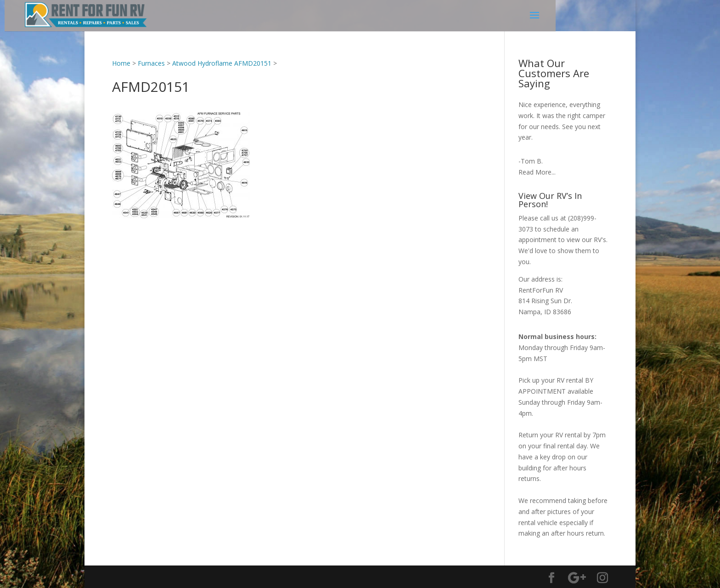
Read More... (537, 172)
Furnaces (151, 63)
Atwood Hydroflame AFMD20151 (222, 63)
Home (121, 63)
